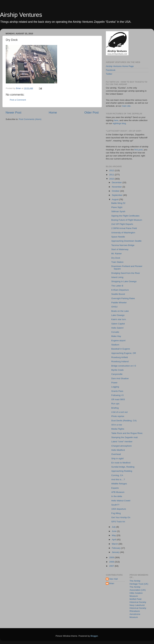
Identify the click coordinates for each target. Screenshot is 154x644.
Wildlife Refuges (119, 484)
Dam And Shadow (120, 378)
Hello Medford (118, 450)
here (116, 120)
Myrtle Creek (118, 370)
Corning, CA (117, 475)
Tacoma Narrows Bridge (123, 245)
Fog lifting (116, 513)
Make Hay (116, 336)
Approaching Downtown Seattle (126, 241)
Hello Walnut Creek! (121, 501)
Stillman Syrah (118, 211)
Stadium (115, 345)
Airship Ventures (21, 15)
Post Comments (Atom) (30, 119)
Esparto (115, 488)
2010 (112, 179)
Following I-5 (118, 395)
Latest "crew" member (122, 442)
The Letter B (117, 286)
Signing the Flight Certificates (125, 216)
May (114, 535)
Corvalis (115, 332)
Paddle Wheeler (119, 303)
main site (126, 106)
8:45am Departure (120, 290)
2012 (112, 170)
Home (53, 112)
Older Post (92, 112)
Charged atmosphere (122, 446)
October (116, 191)
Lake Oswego (118, 315)
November (117, 187)
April (114, 540)
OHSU (114, 307)
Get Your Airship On (121, 517)
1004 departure (119, 509)
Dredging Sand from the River (126, 273)
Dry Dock (116, 258)
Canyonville (117, 374)
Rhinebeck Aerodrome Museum (135, 614)
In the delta (117, 496)
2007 (112, 566)
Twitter (109, 74)
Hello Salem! (118, 328)
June (114, 531)
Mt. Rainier (117, 254)
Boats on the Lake (120, 311)
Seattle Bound (118, 294)
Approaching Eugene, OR (124, 353)
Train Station (117, 262)
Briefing (115, 408)
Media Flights (118, 429)
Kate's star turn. (119, 319)
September (117, 195)
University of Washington (123, 233)
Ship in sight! (118, 459)
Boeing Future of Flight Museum (127, 220)
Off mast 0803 (118, 399)
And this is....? (118, 479)
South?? (115, 505)
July (114, 527)
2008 (112, 562)
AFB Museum (118, 492)
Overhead (116, 454)
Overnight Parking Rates (123, 298)
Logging (115, 387)
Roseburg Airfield (120, 357)
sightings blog (119, 123)
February (116, 548)
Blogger (94, 636)
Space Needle (118, 237)
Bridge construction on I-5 (124, 366)
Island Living (117, 277)
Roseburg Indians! (120, 361)
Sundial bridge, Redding (123, 467)
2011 (112, 175)
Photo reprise (118, 416)
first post (139, 150)
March (115, 544)
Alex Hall (113, 579)
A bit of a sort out (119, 412)
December (117, 182)
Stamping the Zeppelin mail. (125, 437)
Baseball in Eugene (121, 349)
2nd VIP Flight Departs (122, 224)
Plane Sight (117, 207)
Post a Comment (18, 100)
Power (114, 383)
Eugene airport (118, 340)
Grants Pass (117, 391)
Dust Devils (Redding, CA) (124, 421)
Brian (112, 583)
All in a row (117, 425)
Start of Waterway (120, 249)
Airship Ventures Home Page (120, 66)
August (116, 199)
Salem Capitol (118, 324)
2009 (112, 557)
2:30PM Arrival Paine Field (124, 228)
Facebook (111, 70)
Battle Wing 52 (118, 203)
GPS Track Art (118, 522)
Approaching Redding (122, 471)
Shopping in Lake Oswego (124, 281)
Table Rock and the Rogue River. (127, 433)
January (116, 552)
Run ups (115, 404)
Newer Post (13, 112)
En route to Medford (121, 463)
